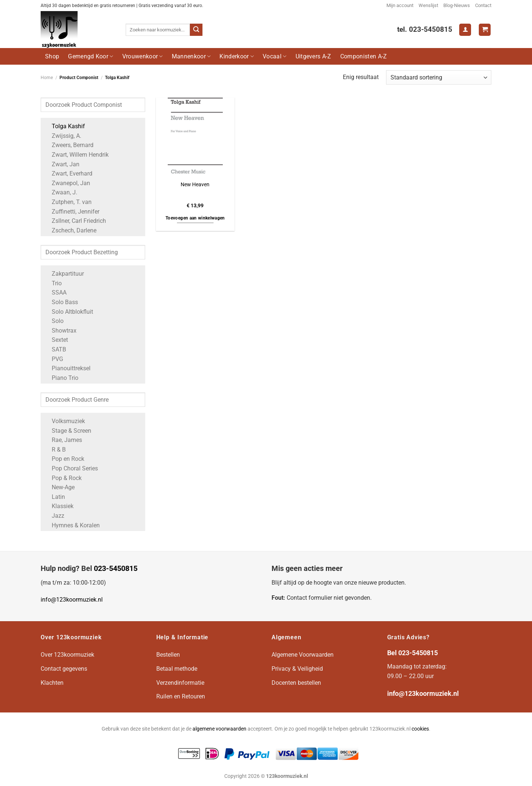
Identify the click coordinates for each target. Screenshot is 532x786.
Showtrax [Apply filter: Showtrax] (60, 331)
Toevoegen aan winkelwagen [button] (195, 218)
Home (47, 78)
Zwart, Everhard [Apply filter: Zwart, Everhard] (68, 173)
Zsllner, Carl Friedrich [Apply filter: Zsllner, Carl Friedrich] (75, 221)
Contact (483, 5)
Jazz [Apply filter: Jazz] (54, 516)
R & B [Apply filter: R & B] (55, 450)
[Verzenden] (196, 30)
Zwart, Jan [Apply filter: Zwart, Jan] (62, 164)
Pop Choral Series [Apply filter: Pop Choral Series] (71, 468)
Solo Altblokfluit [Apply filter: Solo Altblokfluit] (69, 312)
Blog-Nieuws (457, 5)
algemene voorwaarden (219, 729)
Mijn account (400, 5)
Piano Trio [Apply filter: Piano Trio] (61, 378)
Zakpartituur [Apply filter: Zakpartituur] (64, 274)
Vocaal (274, 56)
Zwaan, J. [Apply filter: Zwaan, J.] (61, 192)
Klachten (52, 683)
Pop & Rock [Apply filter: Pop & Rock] (63, 478)
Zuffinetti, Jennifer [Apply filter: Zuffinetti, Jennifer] (72, 212)
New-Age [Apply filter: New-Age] (59, 487)
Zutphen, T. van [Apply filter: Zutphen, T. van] (68, 202)
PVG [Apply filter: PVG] (54, 359)
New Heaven (195, 185)
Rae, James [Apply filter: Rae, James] (63, 440)
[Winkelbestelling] (439, 77)
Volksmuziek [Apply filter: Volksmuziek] (65, 421)
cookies (420, 729)
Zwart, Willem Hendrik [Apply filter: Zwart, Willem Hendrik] (76, 155)
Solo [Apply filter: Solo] (54, 321)
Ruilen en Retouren (181, 696)
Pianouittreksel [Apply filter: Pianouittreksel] (67, 368)
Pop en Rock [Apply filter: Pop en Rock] (64, 459)
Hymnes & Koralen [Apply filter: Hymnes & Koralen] (72, 525)
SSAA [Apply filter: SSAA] (55, 292)
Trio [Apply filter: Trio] (53, 283)
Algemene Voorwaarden (303, 655)
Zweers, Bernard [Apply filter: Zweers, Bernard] (69, 145)
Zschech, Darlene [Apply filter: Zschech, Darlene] (70, 230)
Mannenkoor (191, 56)
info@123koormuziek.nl (72, 600)
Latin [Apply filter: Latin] (55, 497)
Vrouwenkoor (143, 56)
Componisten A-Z (364, 56)
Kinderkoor (237, 56)
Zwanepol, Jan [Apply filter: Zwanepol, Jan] (67, 183)
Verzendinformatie (180, 683)
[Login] (465, 30)
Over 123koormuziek (67, 655)
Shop (52, 56)
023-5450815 (116, 568)
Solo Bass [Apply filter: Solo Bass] (61, 302)
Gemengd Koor (91, 56)
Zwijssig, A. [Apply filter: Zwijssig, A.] (63, 136)
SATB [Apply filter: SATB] (55, 349)
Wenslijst (428, 5)
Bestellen (168, 655)
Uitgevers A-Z (313, 56)
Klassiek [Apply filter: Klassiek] (59, 506)
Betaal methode (177, 669)
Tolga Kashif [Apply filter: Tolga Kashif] (65, 126)
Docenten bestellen (296, 683)
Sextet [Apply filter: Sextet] (56, 340)
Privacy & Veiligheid (297, 669)
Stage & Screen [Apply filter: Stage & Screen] (68, 431)
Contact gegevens (64, 669)
